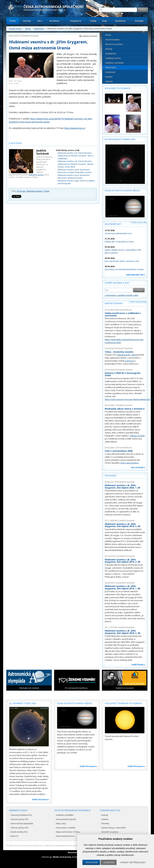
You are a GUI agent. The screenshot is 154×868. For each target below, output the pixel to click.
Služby (93, 21)
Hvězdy (109, 49)
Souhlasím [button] (92, 862)
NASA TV (14, 836)
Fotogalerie (76, 21)
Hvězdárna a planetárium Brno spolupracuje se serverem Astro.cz (74, 845)
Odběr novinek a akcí (117, 283)
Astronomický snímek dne (120, 139)
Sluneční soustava (114, 44)
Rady (105, 21)
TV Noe (46, 191)
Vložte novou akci (139, 222)
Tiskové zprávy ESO (20, 828)
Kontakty (139, 21)
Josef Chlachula (126, 348)
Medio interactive (62, 857)
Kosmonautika (112, 40)
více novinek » (138, 467)
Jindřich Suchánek (31, 36)
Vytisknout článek (90, 36)
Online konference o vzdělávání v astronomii (123, 314)
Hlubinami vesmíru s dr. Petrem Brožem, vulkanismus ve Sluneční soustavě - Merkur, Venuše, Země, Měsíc (76, 164)
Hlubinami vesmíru (36, 175)
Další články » (138, 665)
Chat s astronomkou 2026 (119, 451)
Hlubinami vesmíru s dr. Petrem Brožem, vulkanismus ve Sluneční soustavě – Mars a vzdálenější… (75, 156)
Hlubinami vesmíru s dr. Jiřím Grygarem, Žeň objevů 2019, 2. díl (122, 561)
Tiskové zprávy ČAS (19, 819)
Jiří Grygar (21, 191)
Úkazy (108, 35)
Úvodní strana (15, 29)
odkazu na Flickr (137, 436)
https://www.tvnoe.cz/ (75, 128)
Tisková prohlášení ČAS (21, 815)
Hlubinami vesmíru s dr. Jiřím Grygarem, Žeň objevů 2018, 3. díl (122, 632)
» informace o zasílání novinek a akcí (122, 295)
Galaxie (105, 819)
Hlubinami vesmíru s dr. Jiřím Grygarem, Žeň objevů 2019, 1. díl (122, 587)
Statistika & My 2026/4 (127, 355)
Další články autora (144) (68, 150)
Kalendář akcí (113, 224)
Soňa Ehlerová (126, 310)
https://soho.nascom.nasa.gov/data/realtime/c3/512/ (129, 399)
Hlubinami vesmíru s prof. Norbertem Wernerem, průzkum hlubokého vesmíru (75, 171)
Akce (40, 21)
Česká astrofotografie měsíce (122, 191)
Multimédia (39, 29)
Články (13, 21)
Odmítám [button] (109, 862)
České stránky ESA (19, 832)
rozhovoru (129, 361)
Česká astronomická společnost (28, 845)
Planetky (105, 823)
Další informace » (41, 799)
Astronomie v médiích (66, 828)
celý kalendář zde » (136, 275)
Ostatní (109, 77)
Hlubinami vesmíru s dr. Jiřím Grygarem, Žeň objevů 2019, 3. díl (122, 525)
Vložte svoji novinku (138, 302)
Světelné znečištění (115, 63)
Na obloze (54, 21)
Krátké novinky (114, 303)
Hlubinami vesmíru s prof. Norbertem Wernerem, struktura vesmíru (74, 177)
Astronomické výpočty (66, 819)
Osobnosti (110, 72)
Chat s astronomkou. (129, 463)
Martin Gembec (126, 370)
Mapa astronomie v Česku (68, 832)
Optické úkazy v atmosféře (114, 828)
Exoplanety (111, 53)
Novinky (27, 21)
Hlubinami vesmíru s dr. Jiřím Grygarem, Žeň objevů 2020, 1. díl (122, 486)
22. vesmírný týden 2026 (23, 703)
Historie (109, 81)
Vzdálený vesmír (113, 58)
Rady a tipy (61, 823)
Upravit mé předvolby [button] (133, 862)
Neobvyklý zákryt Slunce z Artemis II (125, 409)
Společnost (120, 21)
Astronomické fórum (65, 836)
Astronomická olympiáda (22, 823)
